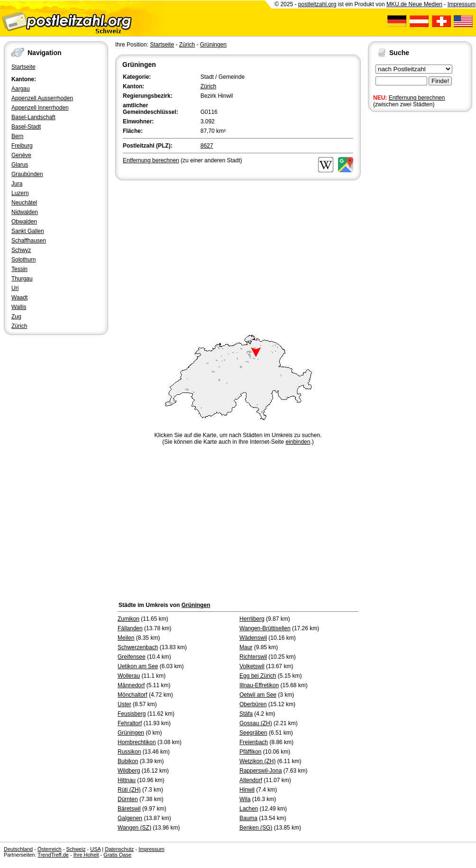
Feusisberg (132, 714)
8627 (207, 146)
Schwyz (21, 250)
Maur (246, 647)
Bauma (248, 818)
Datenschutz (119, 849)
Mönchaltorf (133, 695)
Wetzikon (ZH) (257, 761)
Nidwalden (25, 212)
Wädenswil (253, 638)
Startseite (23, 67)
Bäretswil (129, 809)
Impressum (462, 4)
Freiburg (22, 146)
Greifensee (132, 657)
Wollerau (129, 676)
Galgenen (130, 818)
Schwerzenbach (138, 647)
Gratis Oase (117, 855)
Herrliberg (252, 619)
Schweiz (76, 849)
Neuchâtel (24, 203)
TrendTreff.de (53, 855)
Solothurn (23, 260)
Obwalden (24, 222)
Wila (245, 799)
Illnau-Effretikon (259, 685)
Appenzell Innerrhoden (40, 108)
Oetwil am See (258, 695)
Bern (17, 136)
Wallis (19, 307)
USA (95, 849)
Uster (124, 704)
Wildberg (129, 771)
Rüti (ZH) (129, 790)
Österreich (50, 849)
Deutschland (18, 849)
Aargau (21, 89)
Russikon (129, 752)
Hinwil (247, 790)
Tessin (19, 269)
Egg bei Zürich (258, 676)
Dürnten (128, 799)
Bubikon (128, 761)
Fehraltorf (130, 723)
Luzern (20, 193)
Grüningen (213, 45)
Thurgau (22, 279)
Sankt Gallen (28, 231)
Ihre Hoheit (86, 855)
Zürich (19, 326)
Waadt (19, 298)
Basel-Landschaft (33, 117)
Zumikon (128, 619)
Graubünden (27, 174)
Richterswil (253, 657)
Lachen (249, 809)
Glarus (20, 165)
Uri (15, 288)
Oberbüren (253, 704)
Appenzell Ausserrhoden (42, 98)
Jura (17, 184)
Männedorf (131, 685)
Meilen (126, 638)
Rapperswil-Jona (261, 771)
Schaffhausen (29, 241)
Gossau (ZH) (256, 723)
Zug (16, 317)
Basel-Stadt (26, 127)
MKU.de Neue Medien (414, 4)
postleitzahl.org (317, 4)
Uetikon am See (138, 666)
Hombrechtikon (137, 742)
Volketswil (252, 666)
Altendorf (251, 780)
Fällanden (130, 628)
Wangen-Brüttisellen (265, 628)
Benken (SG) (256, 828)
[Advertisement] (238, 253)
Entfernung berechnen (417, 98)
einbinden (298, 442)
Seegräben (253, 733)
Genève (21, 155)
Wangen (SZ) (134, 828)
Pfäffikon (250, 752)
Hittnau (127, 780)
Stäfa (246, 714)
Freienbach (254, 742)
